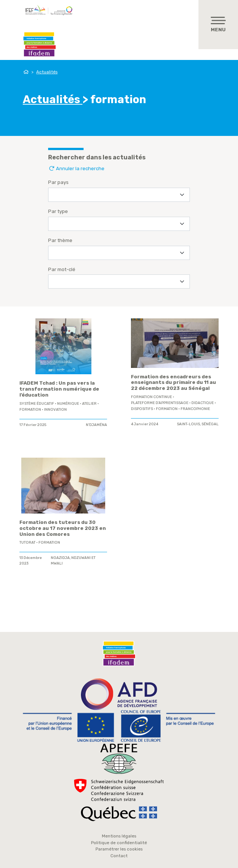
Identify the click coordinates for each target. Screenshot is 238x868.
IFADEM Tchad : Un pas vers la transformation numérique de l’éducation (59, 389)
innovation (55, 410)
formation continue (151, 397)
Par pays (58, 182)
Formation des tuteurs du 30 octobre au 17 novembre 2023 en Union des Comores (63, 528)
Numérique (68, 404)
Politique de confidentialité (119, 843)
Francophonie (195, 409)
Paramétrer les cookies (119, 849)
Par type (58, 211)
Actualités (47, 72)
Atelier (89, 404)
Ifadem (40, 44)
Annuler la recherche (76, 168)
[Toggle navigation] (218, 25)
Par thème (60, 240)
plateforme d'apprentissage (160, 403)
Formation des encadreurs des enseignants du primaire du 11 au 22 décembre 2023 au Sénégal (173, 383)
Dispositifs (142, 409)
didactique (203, 403)
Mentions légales (119, 836)
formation (30, 410)
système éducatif (37, 404)
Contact (119, 856)
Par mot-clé (62, 269)
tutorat (27, 543)
